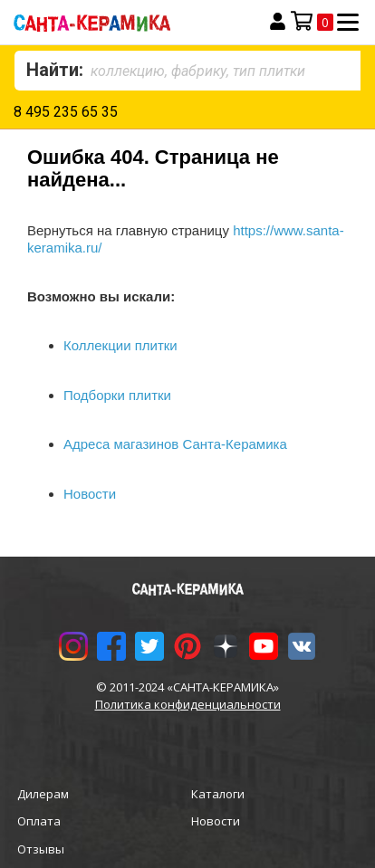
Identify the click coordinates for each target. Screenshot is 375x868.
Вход (278, 22)
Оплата (39, 821)
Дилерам (43, 794)
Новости (216, 821)
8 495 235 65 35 (66, 112)
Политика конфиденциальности (188, 704)
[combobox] (187, 71)
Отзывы (41, 849)
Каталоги (218, 794)
